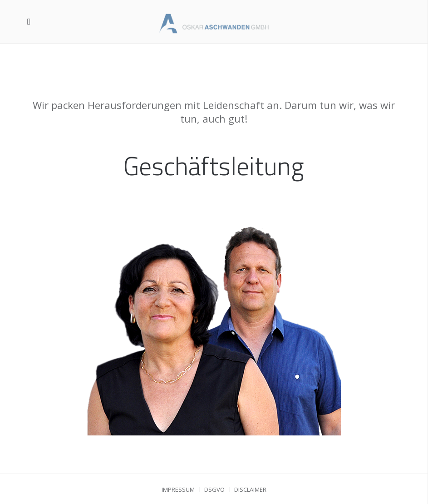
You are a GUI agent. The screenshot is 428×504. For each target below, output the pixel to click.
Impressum (178, 489)
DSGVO (214, 489)
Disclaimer (250, 489)
